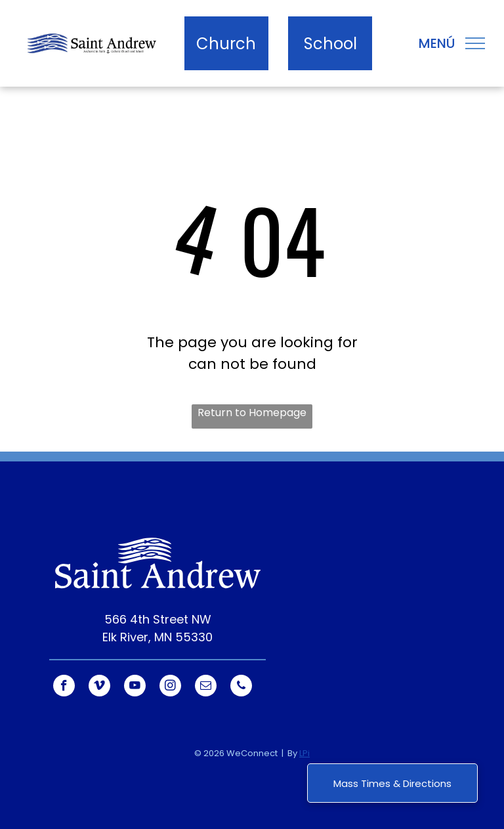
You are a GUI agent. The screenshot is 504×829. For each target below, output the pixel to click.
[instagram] (170, 687)
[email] (206, 687)
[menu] (475, 43)
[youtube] (135, 687)
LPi (304, 753)
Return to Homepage (252, 413)
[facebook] (64, 687)
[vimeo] (99, 687)
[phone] (241, 687)
